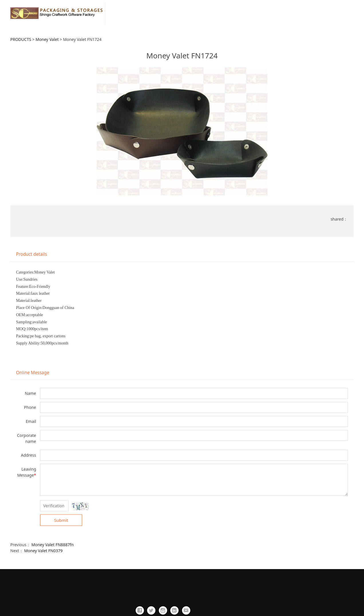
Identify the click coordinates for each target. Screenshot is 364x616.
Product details (31, 254)
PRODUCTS (21, 39)
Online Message (33, 373)
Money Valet (47, 39)
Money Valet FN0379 (43, 551)
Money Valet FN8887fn (53, 545)
